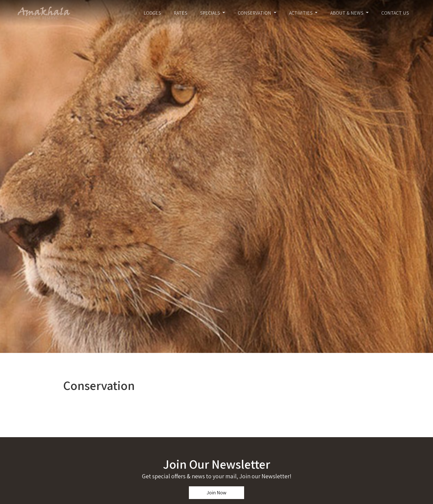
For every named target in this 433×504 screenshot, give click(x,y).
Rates (180, 13)
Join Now (216, 493)
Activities (301, 13)
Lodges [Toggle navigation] (152, 13)
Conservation (255, 13)
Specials (211, 13)
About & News (347, 13)
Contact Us (395, 13)
